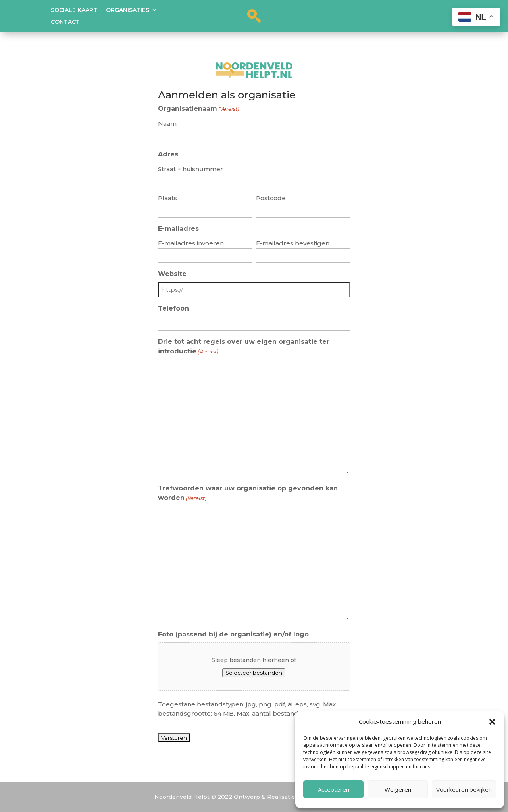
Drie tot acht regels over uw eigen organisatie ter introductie (244, 347)
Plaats (167, 198)
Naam (167, 124)
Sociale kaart (74, 10)
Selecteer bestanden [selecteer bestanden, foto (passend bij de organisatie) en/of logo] (254, 673)
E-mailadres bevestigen (293, 243)
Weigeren (398, 789)
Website (172, 274)
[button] (492, 722)
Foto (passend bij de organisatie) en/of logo (233, 634)
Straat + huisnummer (190, 169)
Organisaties (128, 10)
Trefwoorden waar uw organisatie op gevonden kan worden (248, 494)
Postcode (271, 198)
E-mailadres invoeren (191, 243)
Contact (65, 22)
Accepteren (334, 789)
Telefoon (173, 308)
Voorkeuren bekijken (464, 789)
